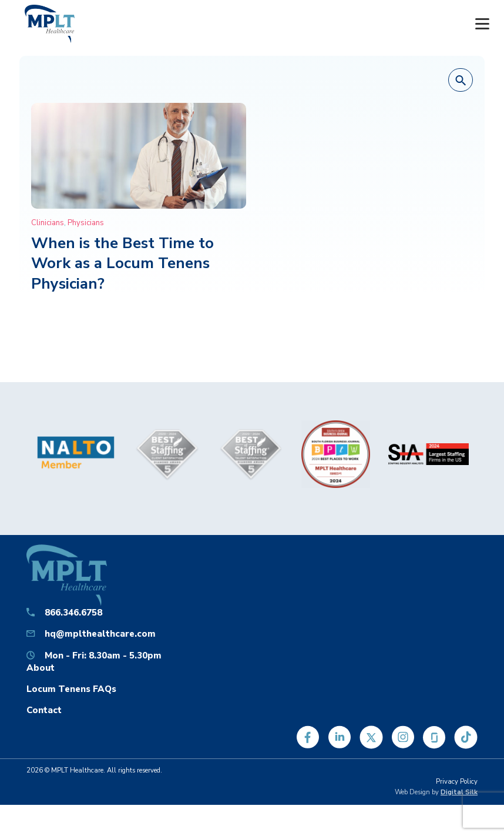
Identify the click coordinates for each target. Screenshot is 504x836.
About (41, 668)
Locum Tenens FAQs (71, 689)
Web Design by (436, 792)
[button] (461, 81)
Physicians (86, 223)
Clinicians (48, 223)
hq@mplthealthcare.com (100, 633)
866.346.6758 (73, 612)
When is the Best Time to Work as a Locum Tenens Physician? (122, 263)
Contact (44, 710)
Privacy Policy (457, 782)
